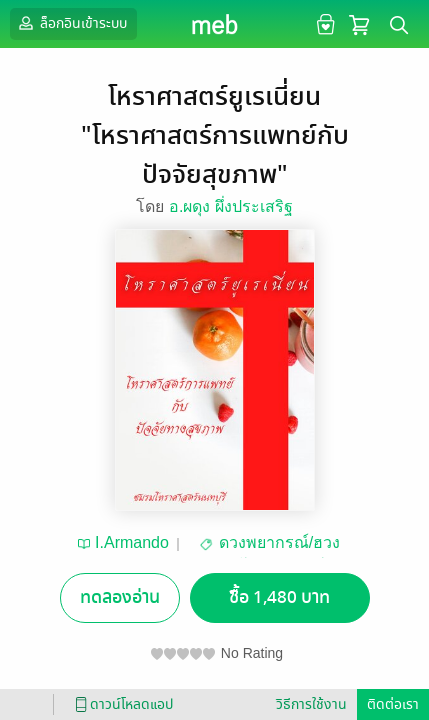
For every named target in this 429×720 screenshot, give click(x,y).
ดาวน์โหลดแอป (121, 704)
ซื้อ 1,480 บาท (279, 597)
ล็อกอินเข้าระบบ (71, 23)
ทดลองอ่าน (120, 597)
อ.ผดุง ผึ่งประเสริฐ (231, 206)
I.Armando (132, 542)
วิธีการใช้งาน (311, 704)
